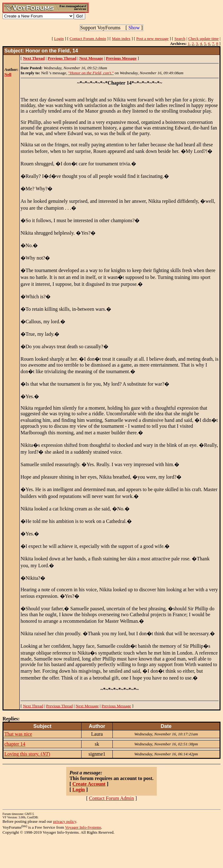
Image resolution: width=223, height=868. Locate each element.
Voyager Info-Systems (83, 827)
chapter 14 (15, 744)
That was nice (18, 734)
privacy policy (65, 821)
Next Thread (33, 706)
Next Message (87, 706)
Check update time (203, 39)
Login (59, 39)
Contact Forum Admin (88, 39)
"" (91, 73)
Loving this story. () (27, 754)
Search (180, 39)
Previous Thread (59, 706)
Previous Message (116, 706)
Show (134, 28)
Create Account (89, 784)
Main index (121, 39)
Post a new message (152, 39)
